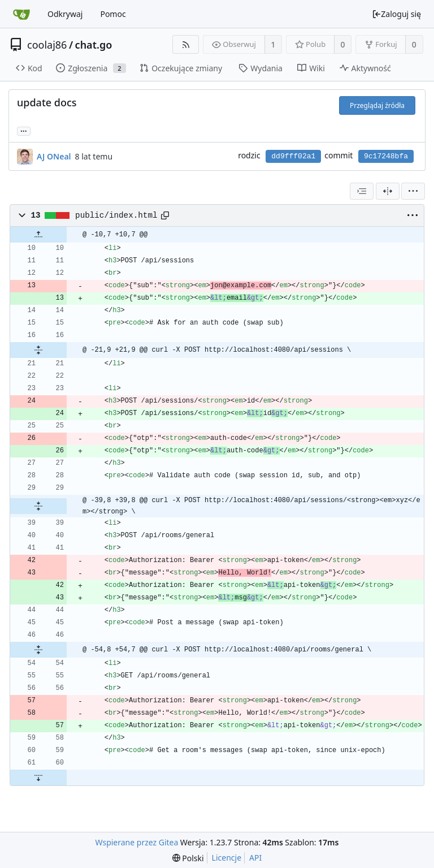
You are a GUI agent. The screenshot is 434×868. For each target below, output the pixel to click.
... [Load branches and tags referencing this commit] (24, 130)
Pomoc (113, 14)
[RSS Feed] (186, 44)
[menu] (413, 191)
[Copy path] (165, 215)
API (255, 858)
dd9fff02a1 (293, 156)
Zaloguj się (396, 14)
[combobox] (362, 191)
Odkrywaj (65, 14)
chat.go (94, 45)
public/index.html (116, 215)
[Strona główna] (21, 14)
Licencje (227, 858)
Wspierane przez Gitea (137, 842)
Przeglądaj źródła (377, 105)
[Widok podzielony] (388, 191)
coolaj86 (47, 45)
